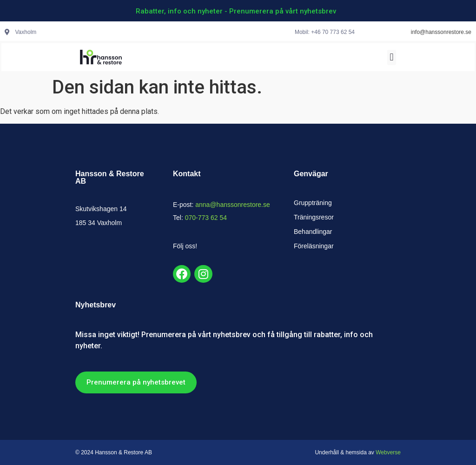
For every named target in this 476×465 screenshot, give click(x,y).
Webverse (388, 452)
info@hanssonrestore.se (441, 32)
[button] (392, 57)
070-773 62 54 (206, 218)
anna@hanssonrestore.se (233, 205)
